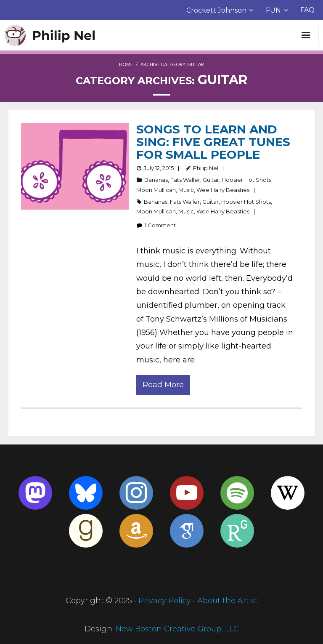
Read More (163, 385)
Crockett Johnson (216, 10)
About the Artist (228, 601)
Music (186, 190)
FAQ (307, 10)
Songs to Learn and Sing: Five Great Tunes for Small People (213, 142)
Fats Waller (185, 180)
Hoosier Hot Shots (246, 180)
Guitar (211, 180)
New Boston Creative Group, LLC (177, 629)
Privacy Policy (165, 601)
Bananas (156, 180)
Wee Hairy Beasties (223, 190)
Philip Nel (206, 168)
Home (126, 64)
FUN (273, 10)
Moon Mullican (156, 190)
